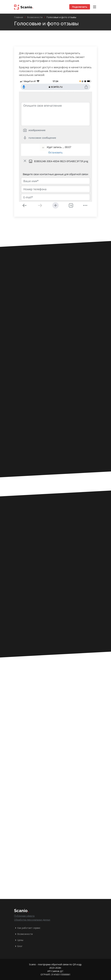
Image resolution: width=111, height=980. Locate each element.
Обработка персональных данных (32, 920)
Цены (20, 940)
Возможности (35, 17)
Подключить (80, 7)
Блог (20, 946)
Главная (19, 17)
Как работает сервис (29, 928)
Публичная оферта (24, 916)
